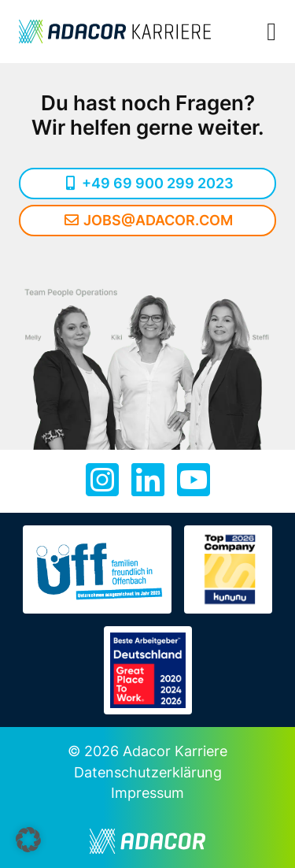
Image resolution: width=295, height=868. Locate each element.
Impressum (147, 793)
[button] (28, 840)
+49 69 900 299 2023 (148, 183)
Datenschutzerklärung (148, 772)
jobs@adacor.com (147, 220)
